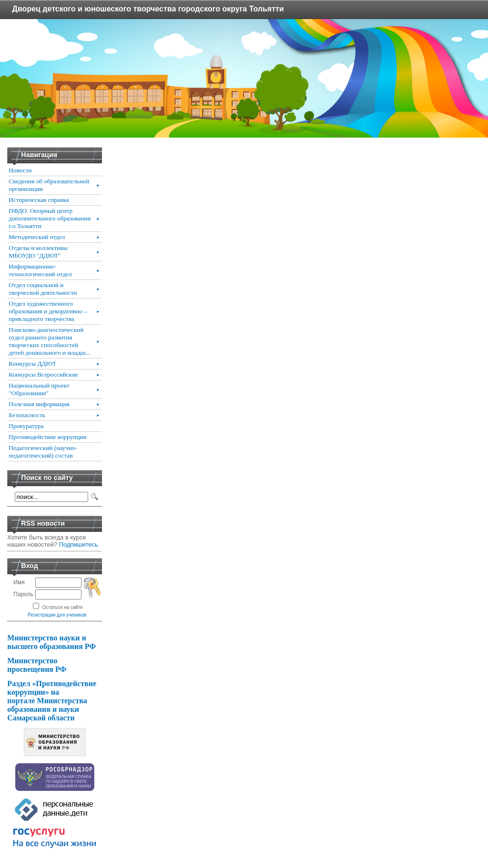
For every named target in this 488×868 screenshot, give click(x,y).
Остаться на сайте (62, 607)
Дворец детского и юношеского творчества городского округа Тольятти (148, 9)
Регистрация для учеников (57, 615)
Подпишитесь (79, 544)
